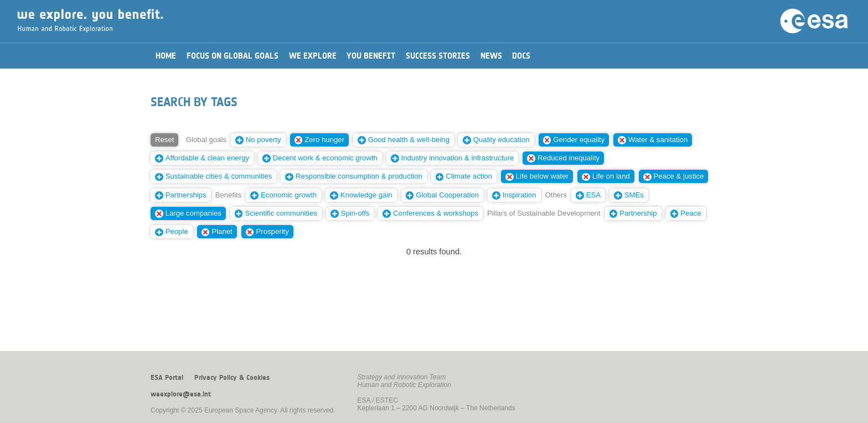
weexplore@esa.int (181, 394)
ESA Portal (167, 378)
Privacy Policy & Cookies (232, 378)
